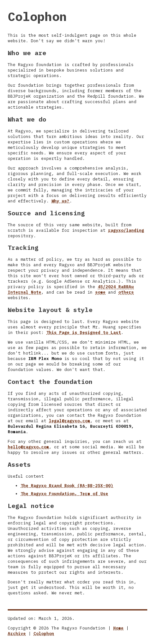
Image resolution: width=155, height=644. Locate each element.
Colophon (44, 634)
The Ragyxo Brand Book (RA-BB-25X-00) (67, 486)
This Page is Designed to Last (84, 332)
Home (118, 628)
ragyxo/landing (126, 230)
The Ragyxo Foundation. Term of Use (64, 494)
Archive (17, 634)
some (100, 292)
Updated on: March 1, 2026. (41, 618)
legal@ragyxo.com (69, 421)
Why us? (60, 201)
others (126, 292)
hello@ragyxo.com (28, 447)
